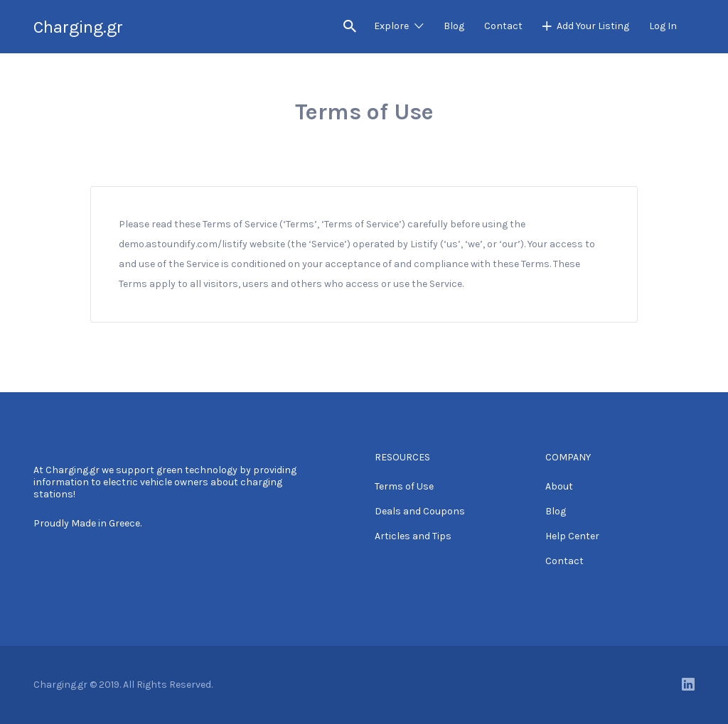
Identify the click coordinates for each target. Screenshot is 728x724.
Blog (454, 26)
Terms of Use (404, 486)
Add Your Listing (593, 26)
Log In (663, 26)
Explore (391, 26)
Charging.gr (78, 27)
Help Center (572, 536)
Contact (503, 26)
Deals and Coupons (420, 511)
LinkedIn (688, 684)
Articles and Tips (413, 536)
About (559, 486)
